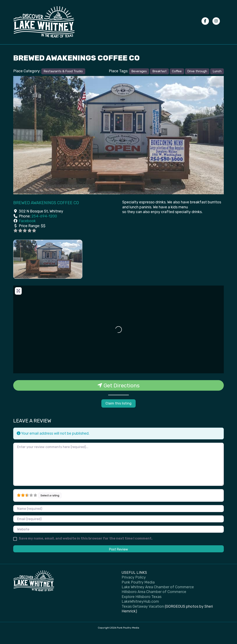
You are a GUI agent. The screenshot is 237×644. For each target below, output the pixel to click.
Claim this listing (118, 414)
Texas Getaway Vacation (143, 617)
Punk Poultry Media (138, 593)
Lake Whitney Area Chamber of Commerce (158, 597)
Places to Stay (107, 49)
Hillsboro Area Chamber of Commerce (154, 602)
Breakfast (159, 82)
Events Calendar (27, 49)
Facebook (27, 231)
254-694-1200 (44, 227)
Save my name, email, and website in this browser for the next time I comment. (86, 549)
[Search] (220, 49)
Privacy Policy (165, 49)
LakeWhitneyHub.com (140, 612)
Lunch (217, 82)
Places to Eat (79, 49)
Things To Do (52, 49)
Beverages (139, 82)
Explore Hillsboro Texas (142, 607)
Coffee (177, 82)
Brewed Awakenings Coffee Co (46, 213)
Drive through (197, 82)
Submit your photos (138, 49)
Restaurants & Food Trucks (63, 82)
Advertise (187, 49)
